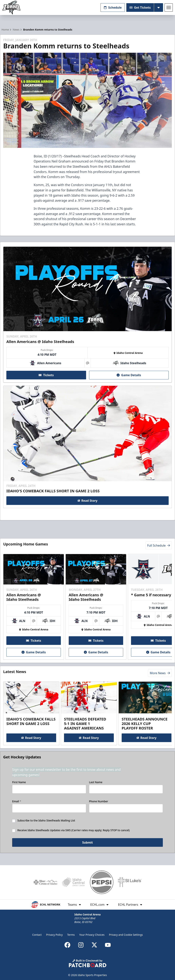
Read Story (88, 501)
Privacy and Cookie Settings (126, 935)
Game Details (129, 375)
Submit (87, 843)
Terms (71, 935)
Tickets (46, 375)
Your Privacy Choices (92, 935)
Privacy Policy (54, 935)
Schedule (113, 8)
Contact (37, 935)
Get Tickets (140, 8)
